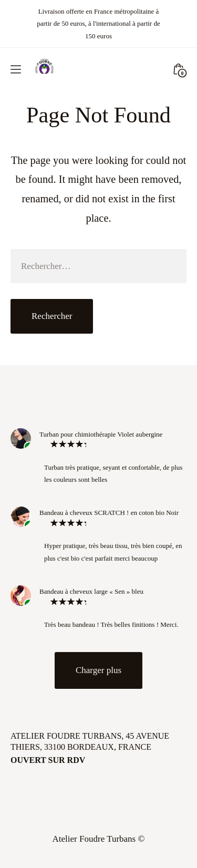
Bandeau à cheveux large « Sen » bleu (91, 591)
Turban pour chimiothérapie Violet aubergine (101, 434)
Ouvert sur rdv (48, 760)
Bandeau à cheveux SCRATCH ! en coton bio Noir (109, 513)
